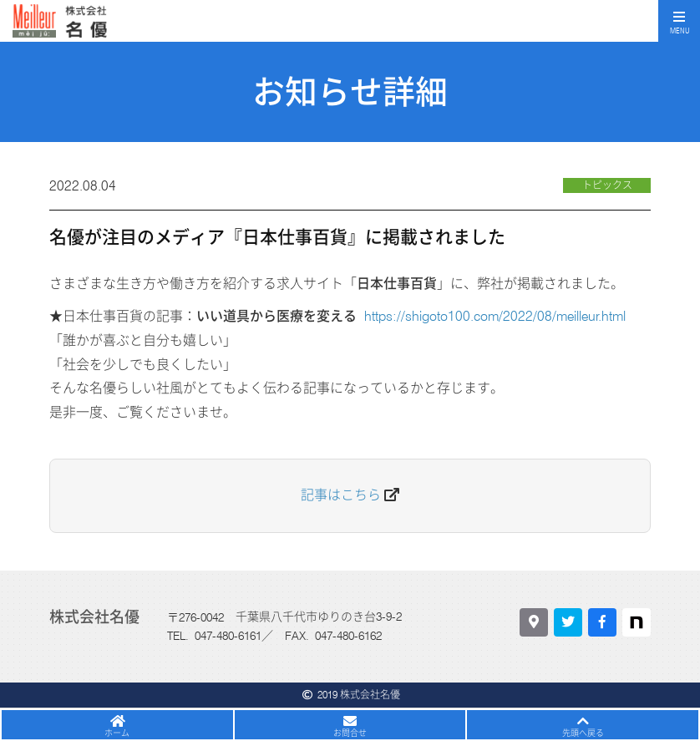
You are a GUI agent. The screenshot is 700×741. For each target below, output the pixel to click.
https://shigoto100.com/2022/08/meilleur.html (495, 316)
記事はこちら (341, 495)
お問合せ (350, 733)
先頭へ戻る (583, 733)
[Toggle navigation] (679, 21)
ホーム (117, 733)
